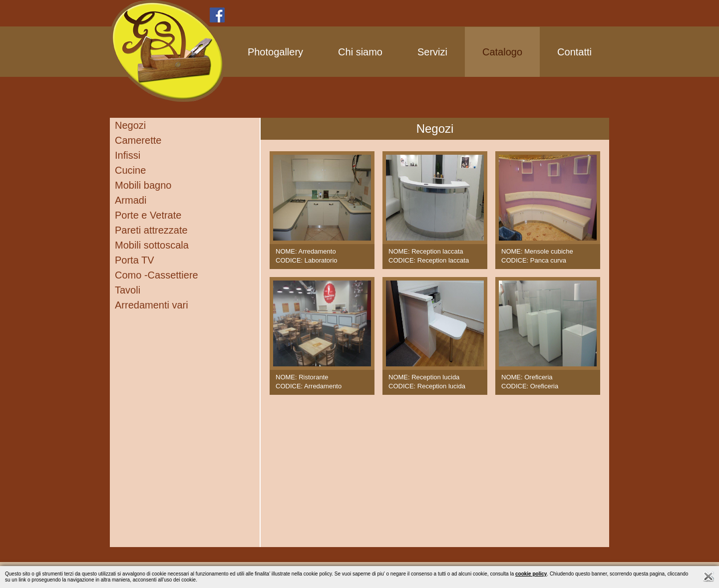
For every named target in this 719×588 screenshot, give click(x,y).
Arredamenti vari (152, 305)
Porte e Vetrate (148, 215)
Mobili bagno (143, 185)
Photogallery (275, 52)
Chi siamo (360, 52)
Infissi (128, 155)
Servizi (432, 52)
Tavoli (128, 290)
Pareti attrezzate (151, 230)
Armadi (131, 200)
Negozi (130, 125)
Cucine (130, 170)
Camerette (138, 140)
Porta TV (135, 260)
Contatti (574, 52)
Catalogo (502, 52)
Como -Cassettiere (157, 275)
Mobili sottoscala (152, 245)
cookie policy (531, 574)
